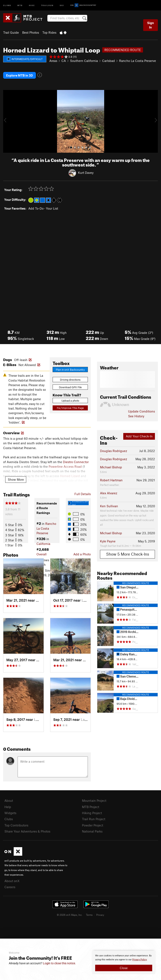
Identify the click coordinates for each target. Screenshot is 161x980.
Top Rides (49, 32)
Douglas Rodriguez (114, 451)
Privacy (100, 915)
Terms (89, 915)
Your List (52, 208)
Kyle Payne (108, 541)
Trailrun (47, 5)
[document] (124, 962)
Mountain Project (94, 801)
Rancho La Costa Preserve (138, 61)
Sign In (151, 25)
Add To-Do (36, 208)
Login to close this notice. (59, 963)
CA (64, 61)
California (43, 544)
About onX (12, 881)
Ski (62, 5)
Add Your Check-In (139, 436)
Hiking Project (92, 813)
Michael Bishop (111, 467)
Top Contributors (16, 825)
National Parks (92, 831)
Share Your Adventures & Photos (27, 831)
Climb (7, 5)
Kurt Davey (86, 173)
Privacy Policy (140, 960)
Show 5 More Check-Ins (128, 554)
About (9, 801)
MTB (20, 5)
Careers (10, 887)
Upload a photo (70, 401)
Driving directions (70, 380)
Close (124, 968)
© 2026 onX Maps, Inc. (70, 915)
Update (142, 411)
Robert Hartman (111, 480)
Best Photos (31, 32)
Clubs (9, 819)
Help (8, 807)
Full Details (83, 494)
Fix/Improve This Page (70, 408)
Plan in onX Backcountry (70, 370)
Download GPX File (70, 387)
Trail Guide (11, 32)
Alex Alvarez (109, 493)
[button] (7, 121)
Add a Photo (82, 554)
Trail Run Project (94, 819)
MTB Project (91, 807)
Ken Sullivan (109, 506)
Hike (32, 5)
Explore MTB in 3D (19, 75)
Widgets (10, 813)
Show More (16, 479)
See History (136, 416)
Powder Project (93, 825)
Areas (53, 61)
